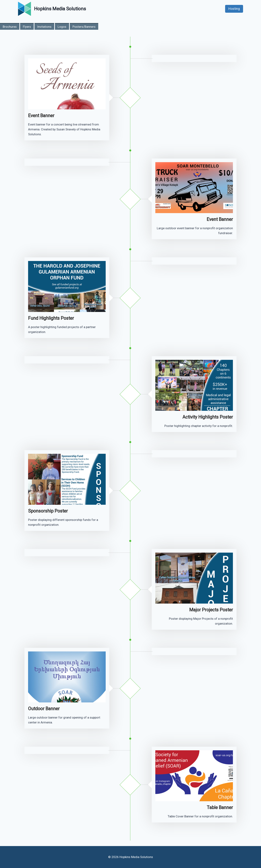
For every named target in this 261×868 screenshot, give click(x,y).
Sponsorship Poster (48, 511)
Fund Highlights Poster (51, 318)
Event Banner (41, 116)
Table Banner (220, 808)
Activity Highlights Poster (208, 417)
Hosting (234, 9)
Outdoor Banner (44, 709)
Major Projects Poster (211, 610)
